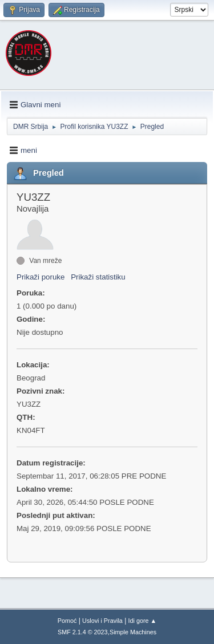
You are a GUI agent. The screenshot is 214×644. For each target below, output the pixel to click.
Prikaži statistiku (98, 277)
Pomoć (67, 621)
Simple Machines (133, 632)
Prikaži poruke (41, 277)
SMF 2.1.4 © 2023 (83, 632)
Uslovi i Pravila (102, 621)
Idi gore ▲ (143, 621)
